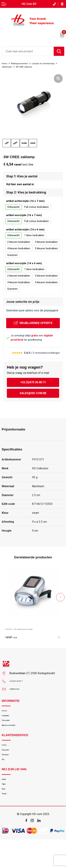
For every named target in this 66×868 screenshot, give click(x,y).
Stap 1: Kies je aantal (22, 180)
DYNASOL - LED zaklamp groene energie (31, 634)
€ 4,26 (13, 642)
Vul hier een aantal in (20, 189)
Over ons (7, 717)
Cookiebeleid (9, 724)
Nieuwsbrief (9, 766)
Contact (6, 759)
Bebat (5, 814)
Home (5, 63)
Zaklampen (41, 67)
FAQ (4, 779)
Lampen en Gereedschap (16, 67)
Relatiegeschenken (24, 63)
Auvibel (6, 801)
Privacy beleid (10, 731)
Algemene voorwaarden (16, 737)
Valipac (6, 808)
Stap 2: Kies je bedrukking (26, 198)
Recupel (6, 821)
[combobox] (28, 51)
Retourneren (9, 772)
